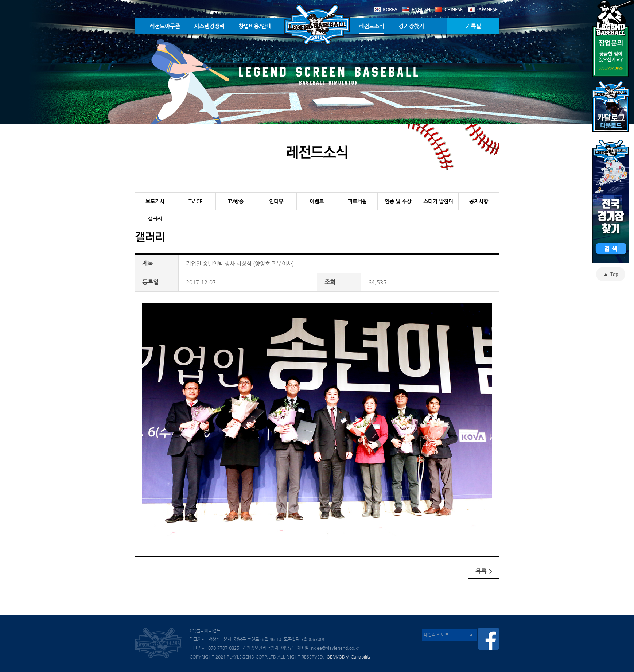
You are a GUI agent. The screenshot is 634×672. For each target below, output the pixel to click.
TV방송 (236, 201)
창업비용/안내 (255, 26)
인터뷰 (276, 201)
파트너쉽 (357, 201)
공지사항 (479, 201)
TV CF (195, 201)
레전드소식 (372, 26)
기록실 (473, 26)
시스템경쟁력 (209, 26)
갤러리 (155, 219)
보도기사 (155, 201)
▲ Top (610, 274)
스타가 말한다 (438, 201)
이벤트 (317, 201)
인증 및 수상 (398, 201)
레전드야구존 (165, 26)
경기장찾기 (411, 26)
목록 (484, 571)
